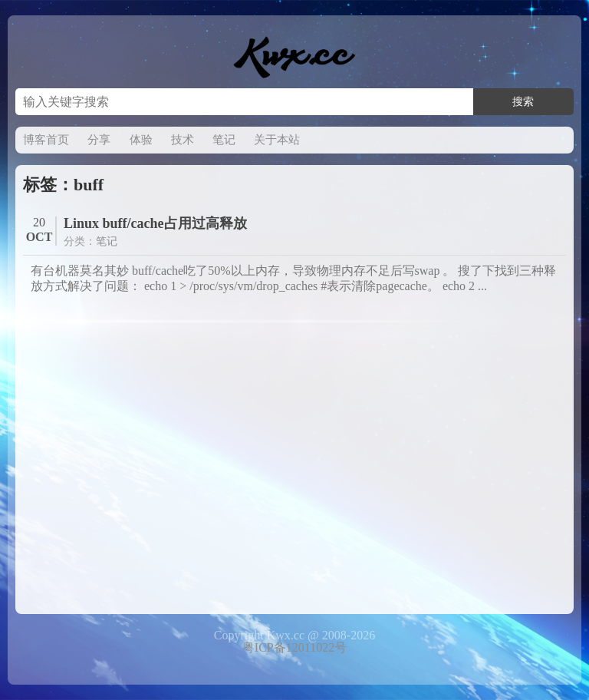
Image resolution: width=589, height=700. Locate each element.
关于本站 (277, 140)
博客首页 (46, 140)
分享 (99, 140)
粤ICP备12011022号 (294, 647)
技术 (183, 140)
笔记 (224, 140)
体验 (141, 140)
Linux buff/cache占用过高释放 (155, 223)
